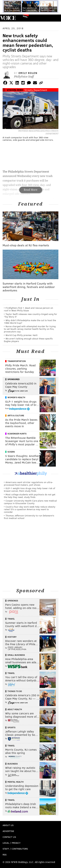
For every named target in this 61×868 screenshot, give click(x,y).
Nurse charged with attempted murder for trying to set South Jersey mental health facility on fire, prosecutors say (30, 329)
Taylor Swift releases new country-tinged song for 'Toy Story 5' (30, 315)
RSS (5, 855)
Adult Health (15, 709)
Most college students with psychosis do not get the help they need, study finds (30, 496)
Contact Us (9, 837)
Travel (11, 619)
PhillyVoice (8, 18)
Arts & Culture (16, 415)
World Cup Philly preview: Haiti (22, 335)
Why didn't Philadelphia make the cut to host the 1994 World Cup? (30, 322)
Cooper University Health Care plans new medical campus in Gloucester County (30, 502)
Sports (11, 727)
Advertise (8, 831)
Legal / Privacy (12, 843)
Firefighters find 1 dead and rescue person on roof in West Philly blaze (28, 309)
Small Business (16, 655)
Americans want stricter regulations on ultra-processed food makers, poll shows (28, 483)
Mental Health (16, 782)
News (25, 16)
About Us (8, 825)
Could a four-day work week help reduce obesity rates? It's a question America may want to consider (30, 509)
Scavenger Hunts (17, 434)
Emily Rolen (28, 73)
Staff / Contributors (15, 849)
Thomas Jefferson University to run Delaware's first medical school (29, 517)
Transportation (17, 361)
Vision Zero (15, 90)
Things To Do (15, 691)
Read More (31, 190)
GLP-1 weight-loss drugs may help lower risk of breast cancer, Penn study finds (29, 490)
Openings (13, 601)
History (12, 637)
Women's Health (16, 397)
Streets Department (36, 90)
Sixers (11, 452)
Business (13, 764)
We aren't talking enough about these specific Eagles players (28, 340)
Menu (56, 18)
